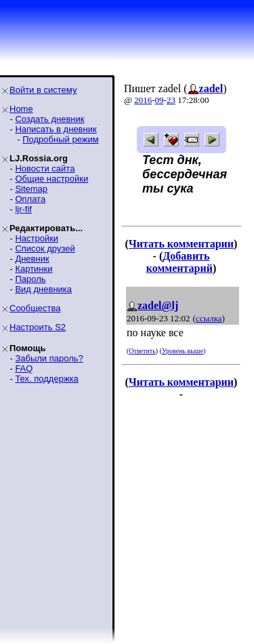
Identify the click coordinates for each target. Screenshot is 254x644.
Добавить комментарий (179, 262)
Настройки (37, 238)
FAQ (24, 368)
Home (21, 109)
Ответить (142, 351)
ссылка (209, 318)
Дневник (32, 259)
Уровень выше (183, 351)
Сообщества (35, 308)
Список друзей (45, 248)
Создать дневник (49, 119)
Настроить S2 (38, 327)
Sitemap (31, 189)
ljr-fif (23, 209)
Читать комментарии (181, 244)
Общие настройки (51, 179)
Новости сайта (45, 168)
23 (171, 100)
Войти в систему (43, 90)
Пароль (30, 279)
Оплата (30, 199)
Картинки (34, 269)
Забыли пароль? (49, 358)
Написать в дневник (56, 129)
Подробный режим (60, 139)
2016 (143, 100)
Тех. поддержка (46, 379)
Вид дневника (43, 289)
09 (160, 100)
